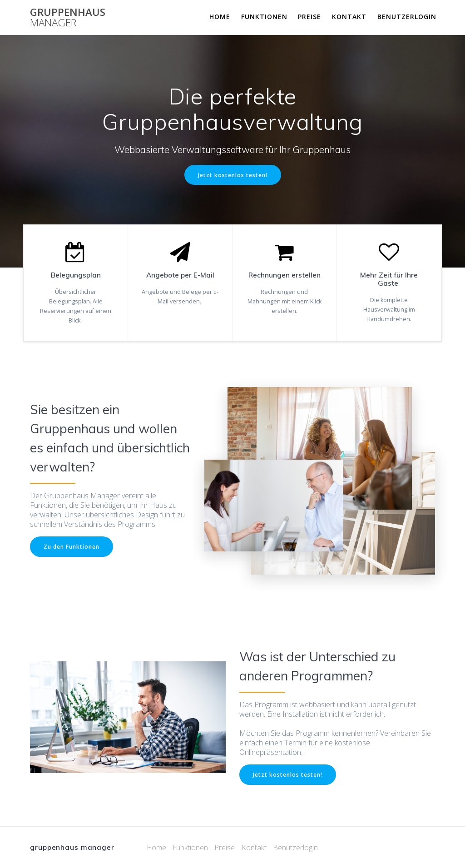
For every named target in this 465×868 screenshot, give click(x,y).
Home (220, 17)
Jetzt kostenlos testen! (233, 175)
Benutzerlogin (407, 17)
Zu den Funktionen (72, 546)
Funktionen (264, 17)
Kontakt (349, 17)
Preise (309, 17)
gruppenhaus (68, 17)
